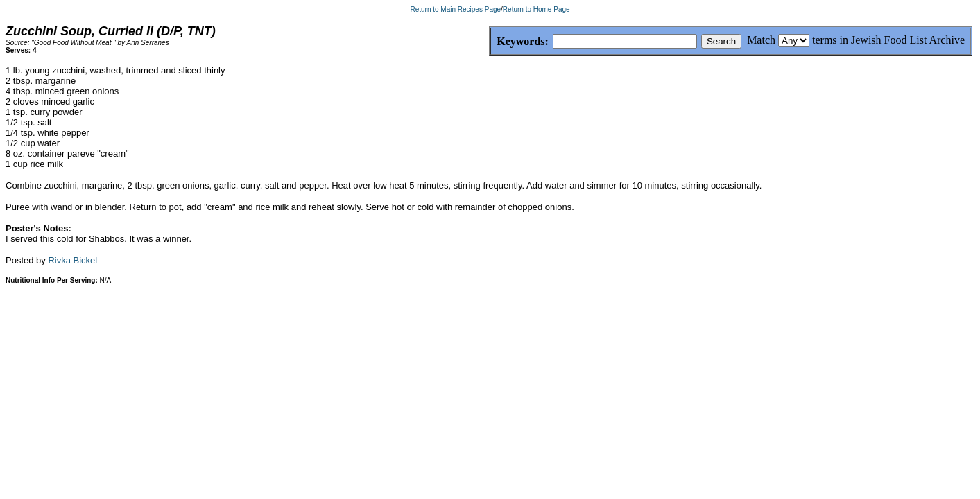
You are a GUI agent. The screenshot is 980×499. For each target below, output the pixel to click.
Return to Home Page (536, 9)
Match (761, 40)
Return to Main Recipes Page (455, 9)
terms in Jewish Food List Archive (888, 40)
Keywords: (489, 42)
